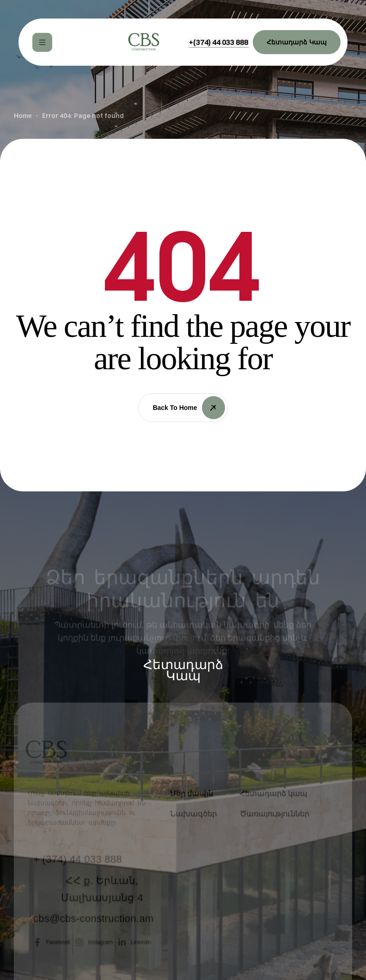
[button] (219, 42)
